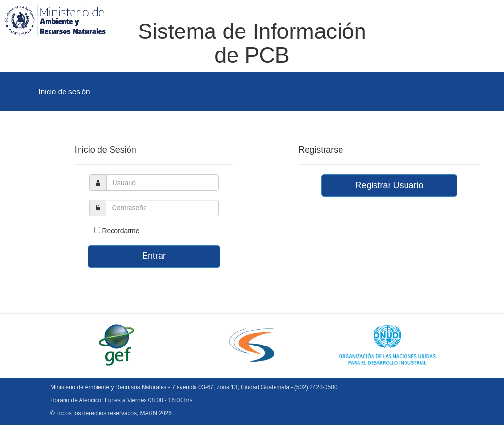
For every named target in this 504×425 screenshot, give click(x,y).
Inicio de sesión (65, 91)
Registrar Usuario (389, 185)
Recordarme (121, 231)
